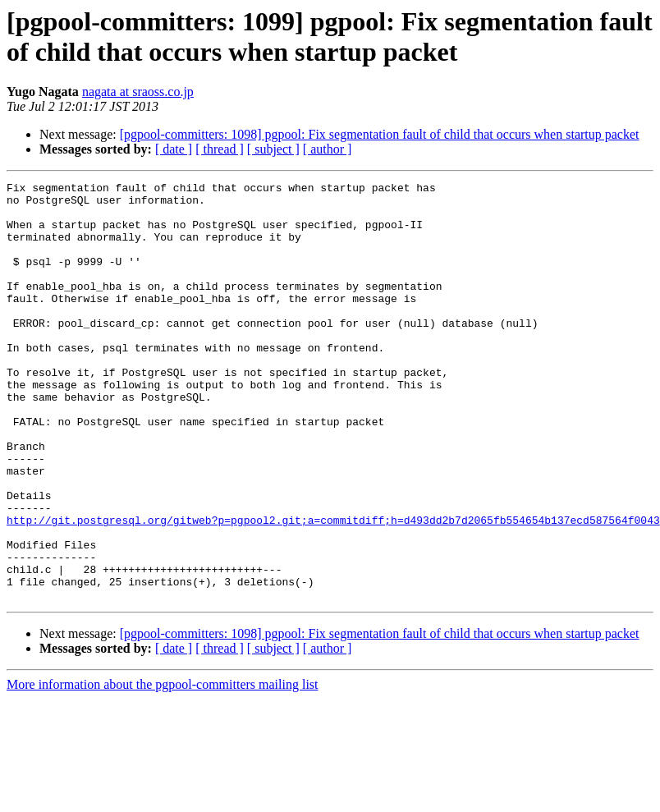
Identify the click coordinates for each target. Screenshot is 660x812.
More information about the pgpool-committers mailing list (163, 768)
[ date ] (174, 149)
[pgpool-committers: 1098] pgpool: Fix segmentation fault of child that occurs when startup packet (380, 134)
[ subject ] (273, 149)
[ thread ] (220, 149)
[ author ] (328, 149)
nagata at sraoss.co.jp (138, 92)
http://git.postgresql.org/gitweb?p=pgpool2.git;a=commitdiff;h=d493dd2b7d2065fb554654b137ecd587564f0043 (333, 589)
